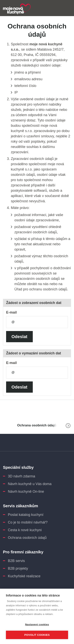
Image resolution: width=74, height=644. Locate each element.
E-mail (11, 312)
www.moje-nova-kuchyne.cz (6, 425)
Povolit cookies (37, 635)
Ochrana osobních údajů (37, 425)
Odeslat (19, 337)
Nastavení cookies (37, 624)
